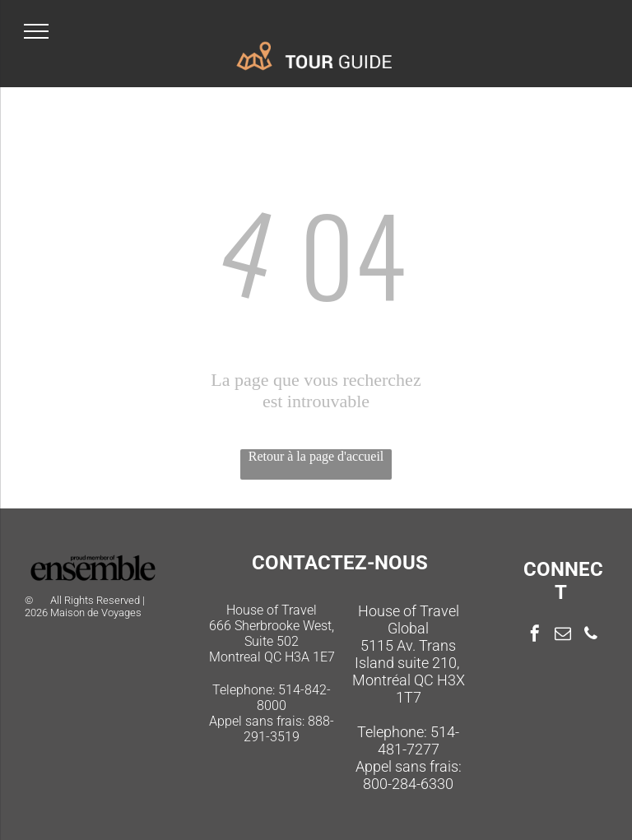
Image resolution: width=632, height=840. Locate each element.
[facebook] (535, 636)
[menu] (36, 31)
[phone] (591, 636)
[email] (563, 636)
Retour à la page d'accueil (316, 456)
